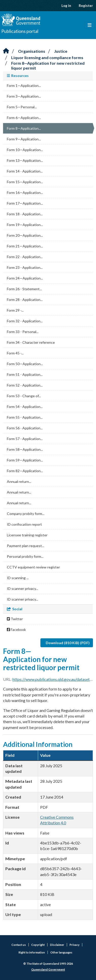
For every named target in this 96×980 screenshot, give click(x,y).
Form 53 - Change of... (24, 396)
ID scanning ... (18, 578)
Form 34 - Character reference (31, 342)
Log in (66, 6)
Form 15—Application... (25, 182)
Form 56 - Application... (25, 428)
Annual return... (19, 481)
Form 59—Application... (25, 460)
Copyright (38, 945)
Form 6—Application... (24, 118)
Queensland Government (48, 969)
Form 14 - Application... (25, 171)
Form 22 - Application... (25, 257)
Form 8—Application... (24, 128)
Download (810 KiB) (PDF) (68, 643)
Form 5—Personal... (22, 107)
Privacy (75, 945)
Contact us (19, 945)
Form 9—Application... (24, 139)
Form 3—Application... (24, 96)
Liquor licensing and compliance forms (47, 57)
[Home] (6, 51)
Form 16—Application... (25, 193)
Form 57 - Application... (25, 439)
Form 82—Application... (25, 471)
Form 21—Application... (25, 246)
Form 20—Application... (25, 235)
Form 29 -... (15, 310)
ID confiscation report (24, 524)
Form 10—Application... (25, 150)
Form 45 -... (15, 353)
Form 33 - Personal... (23, 332)
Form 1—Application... (24, 85)
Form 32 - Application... (25, 321)
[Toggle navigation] (90, 25)
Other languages (61, 952)
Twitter (15, 619)
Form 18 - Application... (25, 214)
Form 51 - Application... (25, 374)
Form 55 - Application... (25, 417)
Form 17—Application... (25, 203)
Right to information (32, 952)
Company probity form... (26, 514)
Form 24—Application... (25, 278)
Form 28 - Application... (25, 300)
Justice (61, 51)
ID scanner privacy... (22, 588)
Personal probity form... (25, 556)
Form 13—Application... (25, 160)
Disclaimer (57, 945)
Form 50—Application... (25, 364)
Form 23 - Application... (25, 267)
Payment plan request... (26, 546)
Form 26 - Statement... (24, 289)
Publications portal (20, 31)
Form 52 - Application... (25, 385)
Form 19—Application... (25, 225)
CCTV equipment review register (33, 567)
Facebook (16, 630)
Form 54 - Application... (25, 407)
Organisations (32, 51)
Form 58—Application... (25, 449)
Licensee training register (27, 535)
